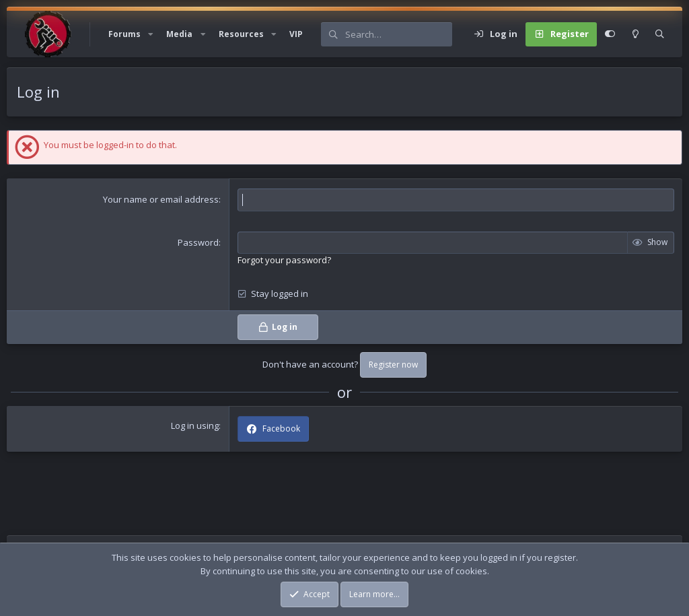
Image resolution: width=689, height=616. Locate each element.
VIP (296, 34)
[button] (151, 34)
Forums (124, 34)
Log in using (195, 425)
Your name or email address (161, 199)
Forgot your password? (284, 260)
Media (179, 34)
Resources (241, 34)
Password (198, 242)
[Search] (398, 34)
